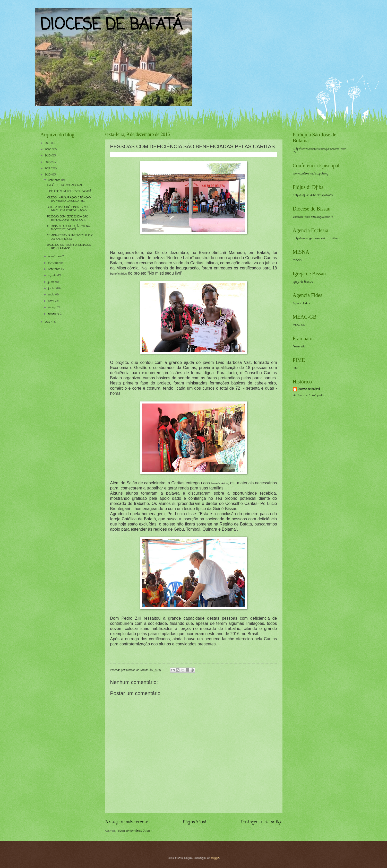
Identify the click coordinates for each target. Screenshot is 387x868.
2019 (48, 156)
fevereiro (54, 314)
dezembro (55, 180)
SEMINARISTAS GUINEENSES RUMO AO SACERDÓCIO (70, 237)
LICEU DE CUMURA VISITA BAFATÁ (69, 191)
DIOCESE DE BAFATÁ (111, 25)
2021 (48, 143)
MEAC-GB (299, 325)
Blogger (215, 858)
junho (52, 288)
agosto (53, 276)
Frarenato (299, 347)
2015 (48, 322)
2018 (48, 162)
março (53, 308)
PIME (296, 368)
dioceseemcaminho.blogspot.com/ (313, 217)
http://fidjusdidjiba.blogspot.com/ (313, 195)
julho (52, 282)
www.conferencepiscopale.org (310, 174)
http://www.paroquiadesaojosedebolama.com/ (319, 150)
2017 (48, 169)
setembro (55, 269)
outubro (54, 263)
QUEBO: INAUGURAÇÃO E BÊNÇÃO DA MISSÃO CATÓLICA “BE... (69, 199)
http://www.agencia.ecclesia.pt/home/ (315, 239)
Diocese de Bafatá (309, 389)
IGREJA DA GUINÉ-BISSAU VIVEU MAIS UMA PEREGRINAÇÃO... (68, 209)
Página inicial (195, 822)
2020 (48, 150)
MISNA (297, 260)
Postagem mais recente (126, 822)
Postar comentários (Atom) (134, 831)
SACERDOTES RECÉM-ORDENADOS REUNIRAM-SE (69, 247)
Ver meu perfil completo (308, 396)
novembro (55, 257)
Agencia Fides (301, 303)
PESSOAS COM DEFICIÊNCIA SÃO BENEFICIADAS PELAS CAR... (68, 218)
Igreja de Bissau (303, 282)
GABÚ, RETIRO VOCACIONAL (65, 185)
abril (52, 301)
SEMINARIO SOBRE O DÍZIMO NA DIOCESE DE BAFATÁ (69, 228)
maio (52, 295)
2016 (48, 175)
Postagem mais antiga (262, 822)
